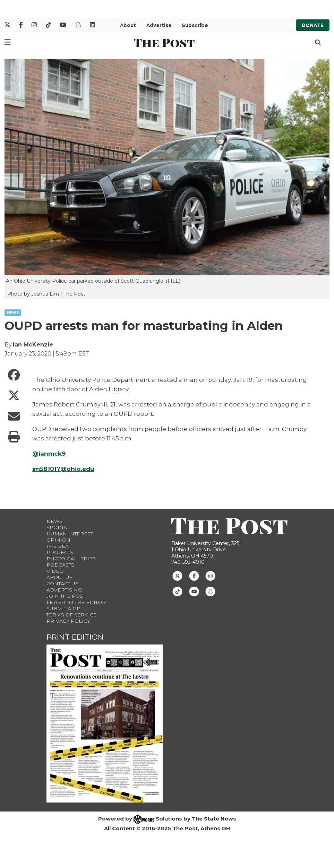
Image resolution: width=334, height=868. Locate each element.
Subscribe (195, 25)
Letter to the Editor (76, 602)
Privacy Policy (68, 621)
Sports (57, 527)
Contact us (62, 584)
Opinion (58, 540)
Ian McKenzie (33, 345)
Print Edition (75, 637)
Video (55, 571)
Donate (313, 25)
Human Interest (70, 534)
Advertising (64, 590)
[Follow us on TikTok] (177, 591)
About (128, 25)
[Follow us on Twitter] (177, 576)
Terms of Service (72, 615)
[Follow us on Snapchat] (210, 591)
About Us (59, 577)
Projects (60, 552)
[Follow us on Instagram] (210, 576)
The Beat (59, 546)
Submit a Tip (63, 608)
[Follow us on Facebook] (194, 576)
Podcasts (60, 565)
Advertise (159, 25)
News (54, 521)
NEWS (13, 313)
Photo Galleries (71, 559)
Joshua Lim (45, 294)
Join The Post (66, 596)
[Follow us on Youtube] (194, 591)
